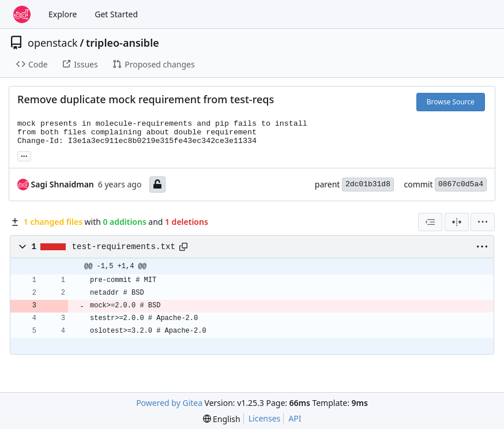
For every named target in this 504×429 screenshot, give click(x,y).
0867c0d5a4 (461, 184)
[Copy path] (183, 247)
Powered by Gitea (169, 403)
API (295, 418)
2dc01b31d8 (368, 184)
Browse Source (451, 102)
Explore (63, 14)
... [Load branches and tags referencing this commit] (24, 155)
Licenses (265, 418)
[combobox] (430, 222)
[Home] (22, 14)
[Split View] (457, 222)
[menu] (483, 222)
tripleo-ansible (123, 43)
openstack (53, 43)
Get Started (116, 14)
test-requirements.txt (124, 247)
